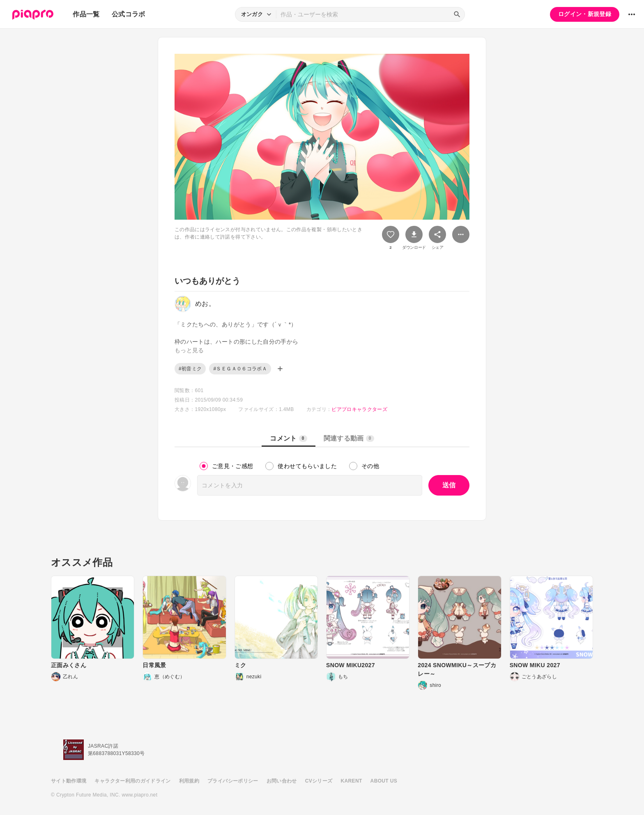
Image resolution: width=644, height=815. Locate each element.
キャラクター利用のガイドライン (132, 781)
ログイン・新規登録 (585, 14)
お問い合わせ (282, 781)
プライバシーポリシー (233, 781)
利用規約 (189, 781)
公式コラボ (129, 14)
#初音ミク (190, 369)
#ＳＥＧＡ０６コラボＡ (240, 369)
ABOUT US (384, 781)
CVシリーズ (319, 781)
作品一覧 (86, 14)
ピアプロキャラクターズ (359, 409)
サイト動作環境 (69, 781)
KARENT (352, 781)
